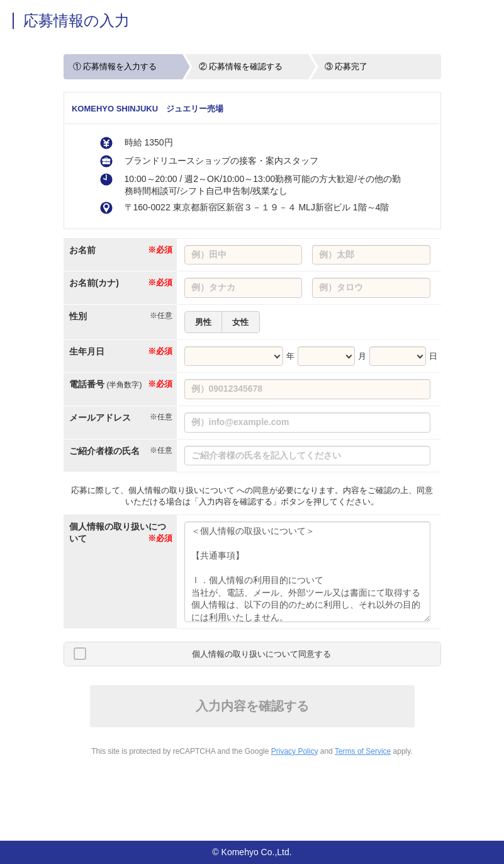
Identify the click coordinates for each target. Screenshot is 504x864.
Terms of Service (363, 751)
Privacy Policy (295, 751)
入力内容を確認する (252, 706)
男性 (203, 322)
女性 (240, 322)
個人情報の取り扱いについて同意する (261, 654)
